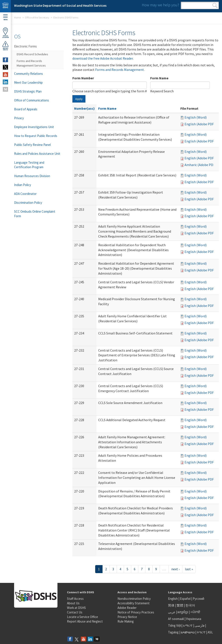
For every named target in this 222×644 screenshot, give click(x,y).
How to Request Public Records (36, 136)
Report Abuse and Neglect (85, 621)
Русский (198, 599)
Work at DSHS (76, 608)
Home (17, 17)
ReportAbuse (5, 46)
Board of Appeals (26, 109)
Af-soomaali (176, 619)
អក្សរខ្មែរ (183, 612)
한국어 (190, 605)
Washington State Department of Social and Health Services (60, 5)
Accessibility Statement (134, 603)
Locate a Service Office (82, 617)
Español (185, 599)
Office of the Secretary (37, 17)
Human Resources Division (32, 176)
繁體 (180, 605)
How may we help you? (160, 5)
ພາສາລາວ (188, 632)
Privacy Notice (127, 617)
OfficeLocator (5, 33)
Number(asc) (84, 108)
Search (215, 5)
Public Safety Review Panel (32, 145)
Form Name (159, 78)
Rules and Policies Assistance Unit (37, 154)
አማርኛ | (189, 625)
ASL (210, 632)
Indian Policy (23, 185)
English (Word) (196, 117)
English (173, 599)
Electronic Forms (25, 46)
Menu (5, 17)
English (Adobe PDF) (200, 124)
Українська (194, 619)
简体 (171, 605)
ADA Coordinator (25, 194)
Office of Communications (32, 100)
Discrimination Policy (28, 203)
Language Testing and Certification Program (29, 165)
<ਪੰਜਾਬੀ (195, 612)
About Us (73, 603)
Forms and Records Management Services (31, 63)
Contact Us (75, 612)
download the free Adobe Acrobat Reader (103, 58)
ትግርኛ (201, 632)
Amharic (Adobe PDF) (200, 165)
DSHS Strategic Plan (28, 91)
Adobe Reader (127, 608)
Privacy (19, 118)
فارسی (199, 625)
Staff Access (75, 599)
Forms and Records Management (120, 70)
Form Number (83, 78)
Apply (79, 99)
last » (189, 569)
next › (175, 569)
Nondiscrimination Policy (134, 599)
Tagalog (173, 632)
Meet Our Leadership (28, 82)
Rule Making (126, 621)
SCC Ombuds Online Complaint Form (35, 214)
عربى (172, 612)
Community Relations (29, 74)
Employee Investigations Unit (34, 127)
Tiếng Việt (175, 625)
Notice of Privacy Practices (136, 612)
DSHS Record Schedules (32, 54)
